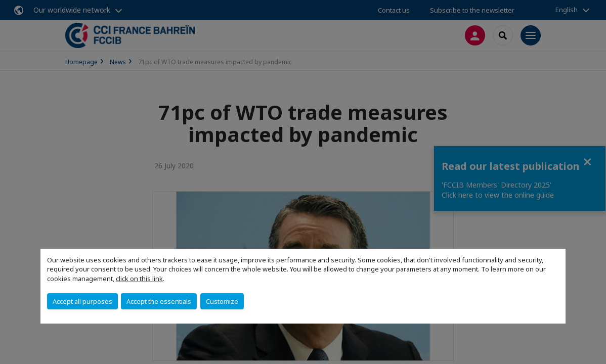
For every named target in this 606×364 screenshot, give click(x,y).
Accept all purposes (82, 301)
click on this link (139, 279)
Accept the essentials (159, 301)
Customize (222, 301)
